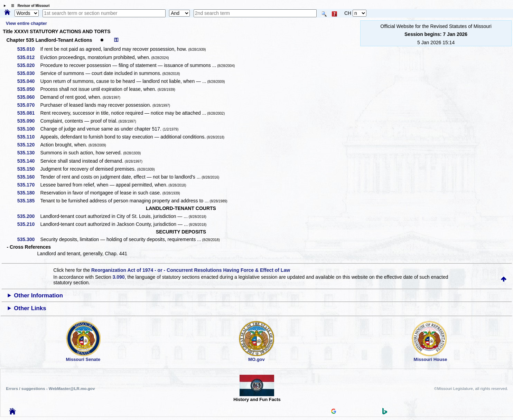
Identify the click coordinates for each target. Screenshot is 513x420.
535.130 (29, 153)
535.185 (29, 201)
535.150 (29, 169)
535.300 (29, 239)
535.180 (29, 193)
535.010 (29, 49)
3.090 (118, 277)
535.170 (29, 185)
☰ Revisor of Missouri (29, 6)
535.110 (29, 137)
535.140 (29, 161)
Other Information (38, 295)
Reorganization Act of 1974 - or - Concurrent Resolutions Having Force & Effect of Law (191, 270)
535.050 (29, 89)
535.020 (29, 65)
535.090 (29, 121)
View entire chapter (26, 23)
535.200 (29, 216)
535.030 (29, 73)
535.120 (29, 145)
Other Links (30, 308)
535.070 (29, 105)
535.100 (29, 129)
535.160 (29, 177)
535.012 (29, 57)
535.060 (29, 97)
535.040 (29, 81)
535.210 (29, 224)
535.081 (29, 113)
